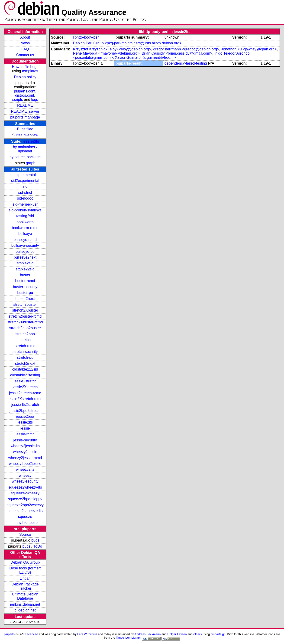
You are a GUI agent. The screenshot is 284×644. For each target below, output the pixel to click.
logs (35, 100)
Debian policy (25, 77)
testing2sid (25, 216)
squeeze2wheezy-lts (25, 487)
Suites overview (25, 135)
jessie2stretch (25, 381)
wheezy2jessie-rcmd (25, 458)
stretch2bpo (25, 334)
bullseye (25, 234)
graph (31, 163)
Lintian (25, 578)
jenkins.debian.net (25, 604)
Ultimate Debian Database (25, 596)
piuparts (9, 634)
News (25, 43)
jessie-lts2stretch (25, 405)
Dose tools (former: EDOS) (25, 570)
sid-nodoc (25, 198)
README (25, 105)
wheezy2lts (25, 469)
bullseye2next (25, 257)
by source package (25, 157)
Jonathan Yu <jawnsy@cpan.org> (249, 49)
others (198, 634)
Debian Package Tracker (25, 586)
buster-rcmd (25, 281)
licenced (32, 634)
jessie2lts (31, 141)
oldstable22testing (25, 375)
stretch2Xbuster (25, 310)
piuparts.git (218, 634)
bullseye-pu (25, 251)
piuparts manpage (25, 117)
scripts (18, 100)
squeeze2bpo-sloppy (25, 499)
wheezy (25, 475)
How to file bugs (25, 67)
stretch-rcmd (25, 346)
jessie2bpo (25, 416)
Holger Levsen (177, 634)
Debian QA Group (25, 562)
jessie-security (25, 440)
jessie (25, 428)
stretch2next (25, 363)
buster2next (25, 299)
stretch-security (25, 352)
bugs (35, 540)
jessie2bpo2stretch (25, 411)
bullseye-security (25, 245)
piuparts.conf (25, 91)
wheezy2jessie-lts (25, 446)
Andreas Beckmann (147, 634)
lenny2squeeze (25, 523)
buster (25, 275)
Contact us (25, 55)
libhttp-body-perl (86, 37)
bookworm (25, 222)
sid (25, 186)
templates (30, 71)
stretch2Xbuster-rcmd (25, 322)
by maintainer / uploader (25, 149)
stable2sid (25, 263)
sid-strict (25, 192)
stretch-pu (25, 357)
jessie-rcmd (25, 434)
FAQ (25, 49)
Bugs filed (25, 129)
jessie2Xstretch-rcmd (25, 399)
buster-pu (25, 293)
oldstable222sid (25, 369)
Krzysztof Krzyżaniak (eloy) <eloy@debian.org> (112, 49)
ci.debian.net (25, 610)
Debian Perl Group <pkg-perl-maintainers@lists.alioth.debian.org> (127, 43)
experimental (25, 175)
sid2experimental (25, 181)
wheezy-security (25, 481)
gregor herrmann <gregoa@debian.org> (186, 49)
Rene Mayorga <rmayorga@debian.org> (106, 53)
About (25, 37)
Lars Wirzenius (87, 634)
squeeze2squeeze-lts (25, 511)
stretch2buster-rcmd (25, 316)
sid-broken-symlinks (25, 210)
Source (25, 534)
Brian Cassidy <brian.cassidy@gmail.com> (177, 53)
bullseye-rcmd (25, 240)
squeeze (25, 517)
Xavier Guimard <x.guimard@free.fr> (145, 57)
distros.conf (25, 95)
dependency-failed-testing (186, 63)
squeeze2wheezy (25, 493)
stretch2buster (25, 304)
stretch (25, 340)
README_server (25, 111)
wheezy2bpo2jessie (25, 464)
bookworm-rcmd (25, 228)
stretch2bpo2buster (25, 328)
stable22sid (25, 269)
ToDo (38, 546)
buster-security (25, 287)
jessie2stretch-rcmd (25, 393)
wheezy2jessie (25, 452)
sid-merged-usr (25, 204)
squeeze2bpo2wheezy (25, 505)
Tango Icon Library (128, 638)
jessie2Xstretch (25, 387)
